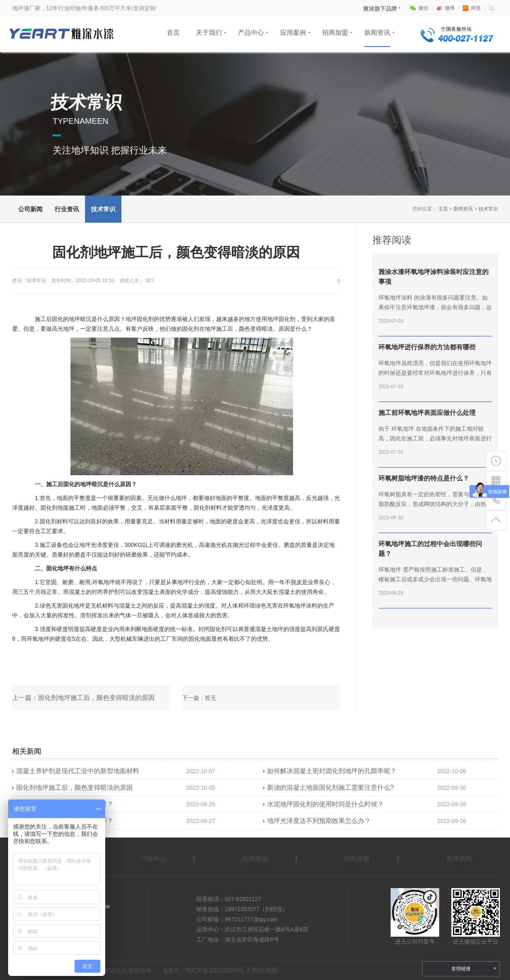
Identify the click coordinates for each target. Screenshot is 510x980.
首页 (173, 33)
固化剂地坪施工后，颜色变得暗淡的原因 (74, 788)
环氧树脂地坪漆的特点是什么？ (424, 478)
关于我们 (209, 33)
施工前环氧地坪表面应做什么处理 (427, 413)
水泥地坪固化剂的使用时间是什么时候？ (325, 804)
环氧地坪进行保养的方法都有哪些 (427, 347)
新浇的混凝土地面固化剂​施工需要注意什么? (330, 788)
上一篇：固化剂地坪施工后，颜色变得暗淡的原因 (83, 698)
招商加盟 (335, 33)
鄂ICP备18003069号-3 (218, 970)
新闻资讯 (377, 33)
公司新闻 (30, 209)
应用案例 (293, 33)
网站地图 (265, 970)
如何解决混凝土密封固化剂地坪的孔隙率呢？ (332, 771)
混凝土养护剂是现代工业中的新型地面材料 (78, 771)
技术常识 (103, 209)
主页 (443, 209)
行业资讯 (67, 209)
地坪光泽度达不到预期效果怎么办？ (319, 821)
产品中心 (251, 33)
